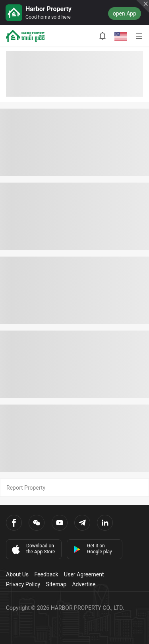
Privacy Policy (23, 584)
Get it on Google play (93, 549)
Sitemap (56, 584)
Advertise (84, 584)
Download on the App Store (33, 549)
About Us (17, 574)
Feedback (46, 574)
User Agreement (84, 574)
